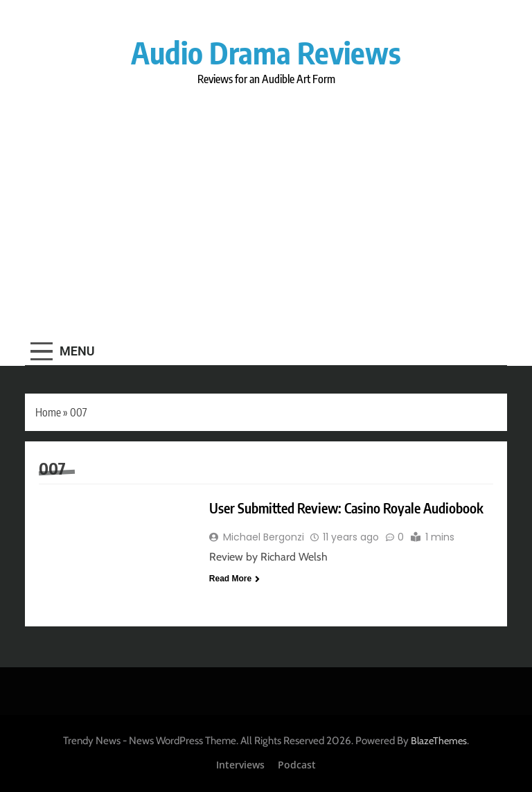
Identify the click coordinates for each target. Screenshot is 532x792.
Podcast (297, 765)
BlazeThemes (439, 741)
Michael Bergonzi (264, 537)
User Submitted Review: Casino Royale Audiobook (346, 508)
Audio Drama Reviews (266, 52)
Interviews (240, 765)
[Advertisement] (266, 209)
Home (48, 412)
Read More (234, 579)
